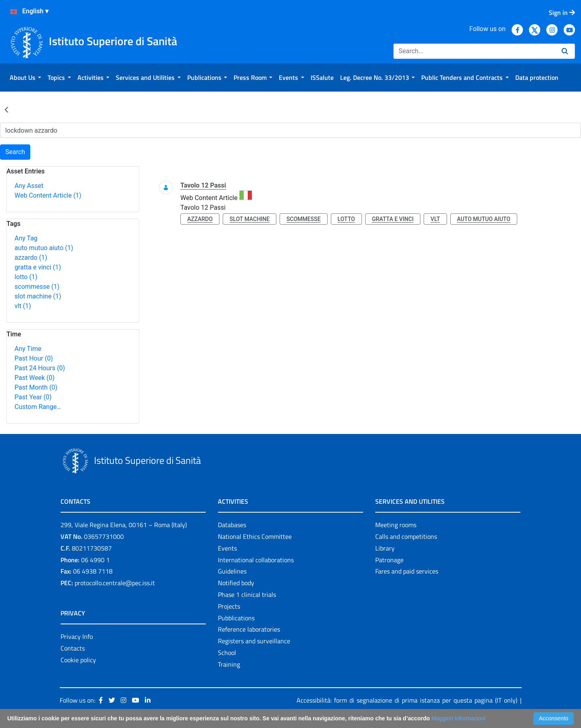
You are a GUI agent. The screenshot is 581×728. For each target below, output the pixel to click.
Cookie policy (78, 660)
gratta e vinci (38, 267)
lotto (26, 277)
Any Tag (26, 238)
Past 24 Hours (40, 368)
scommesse (37, 287)
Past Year (33, 397)
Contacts (73, 648)
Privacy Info (77, 636)
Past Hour (34, 358)
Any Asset (29, 186)
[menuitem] (25, 77)
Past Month (36, 387)
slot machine (38, 296)
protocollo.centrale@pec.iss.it (115, 583)
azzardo (31, 258)
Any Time (28, 349)
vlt (23, 306)
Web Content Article (48, 195)
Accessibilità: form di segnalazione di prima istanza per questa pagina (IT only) (407, 700)
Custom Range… (38, 407)
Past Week (34, 378)
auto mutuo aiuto (44, 248)
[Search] (474, 51)
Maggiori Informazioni (458, 718)
